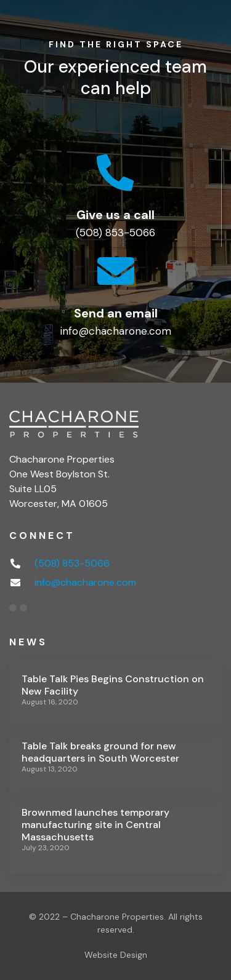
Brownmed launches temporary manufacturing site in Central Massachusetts (95, 825)
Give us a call (115, 215)
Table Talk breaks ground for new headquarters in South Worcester (100, 752)
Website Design (116, 955)
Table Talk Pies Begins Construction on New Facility (113, 685)
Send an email (116, 313)
